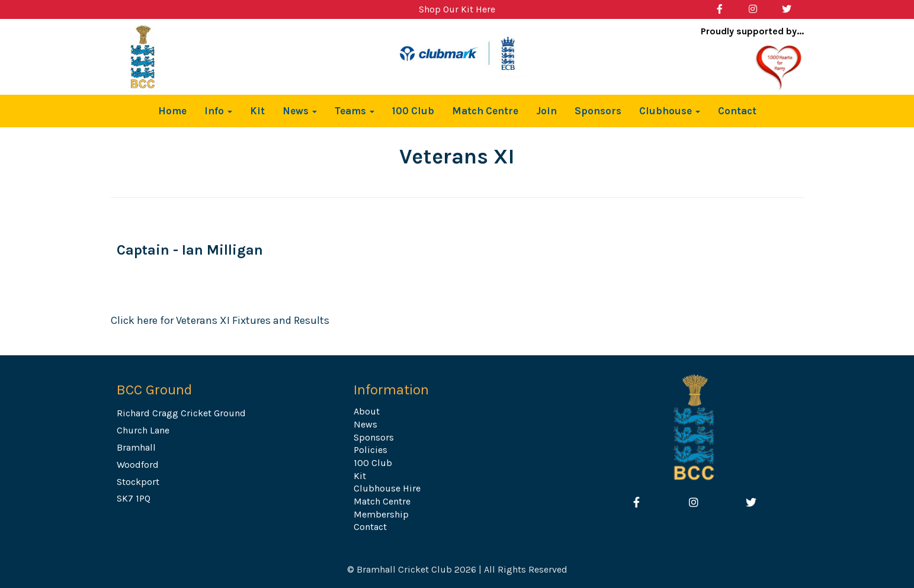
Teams (355, 111)
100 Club (413, 111)
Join (546, 111)
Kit (257, 111)
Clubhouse (670, 111)
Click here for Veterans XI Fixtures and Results (220, 320)
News (300, 111)
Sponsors (598, 111)
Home (172, 111)
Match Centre (485, 111)
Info (218, 111)
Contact (737, 111)
